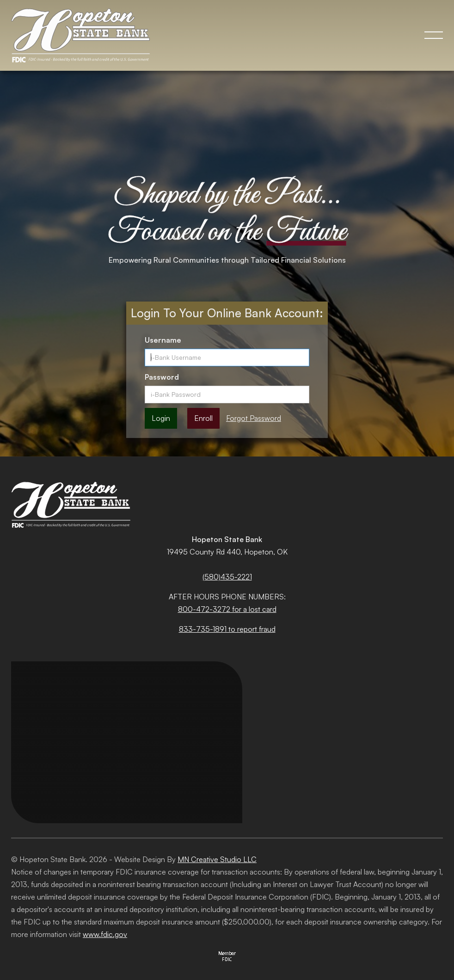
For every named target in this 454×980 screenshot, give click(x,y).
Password (162, 377)
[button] (434, 35)
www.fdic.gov (105, 934)
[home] (89, 35)
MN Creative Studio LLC (217, 859)
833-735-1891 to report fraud (227, 629)
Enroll (203, 418)
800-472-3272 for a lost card (227, 609)
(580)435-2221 (227, 577)
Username (163, 340)
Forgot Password (254, 418)
